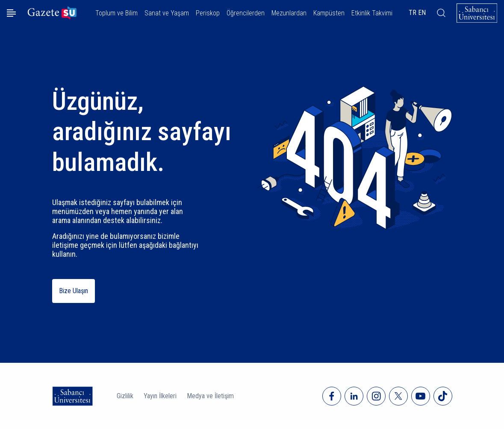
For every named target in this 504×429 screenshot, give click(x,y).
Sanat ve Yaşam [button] (167, 13)
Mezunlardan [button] (289, 13)
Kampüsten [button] (329, 13)
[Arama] (441, 13)
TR (413, 13)
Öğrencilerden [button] (246, 13)
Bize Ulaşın (74, 291)
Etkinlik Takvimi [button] (372, 13)
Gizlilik (125, 396)
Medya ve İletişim (210, 396)
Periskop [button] (208, 13)
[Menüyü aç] (11, 13)
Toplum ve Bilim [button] (116, 13)
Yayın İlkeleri (160, 396)
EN (422, 13)
